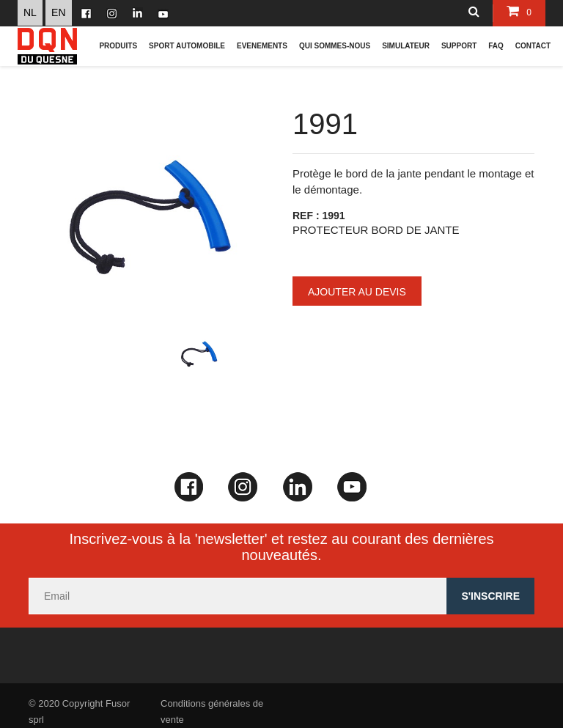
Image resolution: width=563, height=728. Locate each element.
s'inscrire (490, 596)
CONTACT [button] (533, 46)
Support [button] (459, 46)
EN (58, 12)
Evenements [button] (262, 46)
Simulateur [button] (406, 46)
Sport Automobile (187, 46)
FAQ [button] (496, 46)
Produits (118, 46)
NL (30, 12)
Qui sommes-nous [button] (335, 46)
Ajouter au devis (357, 292)
